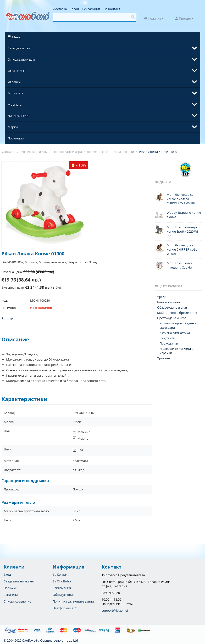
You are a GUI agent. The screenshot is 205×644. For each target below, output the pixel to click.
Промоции (16, 138)
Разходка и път (19, 48)
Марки (13, 127)
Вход (7, 575)
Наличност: (10, 308)
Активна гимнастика (175, 333)
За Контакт (112, 9)
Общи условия (64, 595)
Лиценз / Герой (19, 116)
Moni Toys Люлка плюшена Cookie (179, 265)
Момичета (16, 93)
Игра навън (16, 71)
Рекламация (91, 9)
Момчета (15, 104)
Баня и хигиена (169, 302)
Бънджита (167, 338)
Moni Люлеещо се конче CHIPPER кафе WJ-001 (182, 249)
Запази (8, 319)
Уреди (162, 297)
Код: (5, 300)
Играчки (14, 82)
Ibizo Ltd (72, 640)
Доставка (60, 9)
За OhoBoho (62, 581)
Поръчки (10, 588)
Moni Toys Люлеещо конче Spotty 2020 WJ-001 (183, 231)
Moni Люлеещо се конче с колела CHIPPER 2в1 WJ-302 (181, 199)
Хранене (163, 358)
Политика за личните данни (73, 601)
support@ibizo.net (115, 610)
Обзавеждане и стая (172, 307)
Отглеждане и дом (21, 59)
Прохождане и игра (172, 318)
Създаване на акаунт (19, 581)
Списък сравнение (17, 601)
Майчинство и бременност (177, 313)
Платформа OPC (65, 608)
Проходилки (169, 343)
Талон (75, 9)
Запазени (11, 595)
